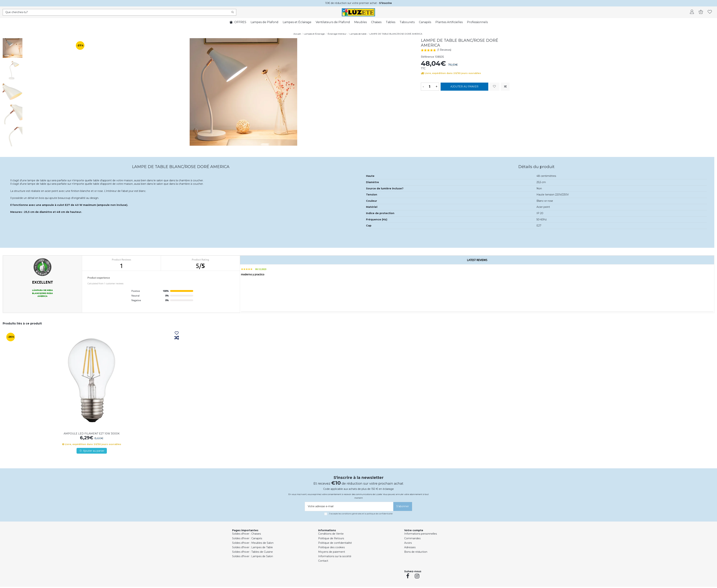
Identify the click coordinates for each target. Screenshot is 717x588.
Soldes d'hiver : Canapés (247, 538)
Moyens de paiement (332, 552)
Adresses (410, 547)
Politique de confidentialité (335, 543)
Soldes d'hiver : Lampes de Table (252, 547)
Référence (428, 57)
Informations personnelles (421, 534)
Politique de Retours (331, 538)
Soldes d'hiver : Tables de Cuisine (252, 552)
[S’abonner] (403, 506)
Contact (323, 561)
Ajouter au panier (464, 87)
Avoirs (408, 543)
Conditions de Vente (331, 534)
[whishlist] (710, 12)
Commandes (412, 538)
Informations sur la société (335, 556)
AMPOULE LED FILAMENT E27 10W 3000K (92, 434)
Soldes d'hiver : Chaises (246, 534)
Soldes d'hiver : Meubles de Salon (253, 543)
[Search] (233, 12)
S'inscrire (385, 3)
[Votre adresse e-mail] (348, 506)
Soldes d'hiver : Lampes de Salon (253, 556)
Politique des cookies (331, 547)
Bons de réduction (416, 552)
